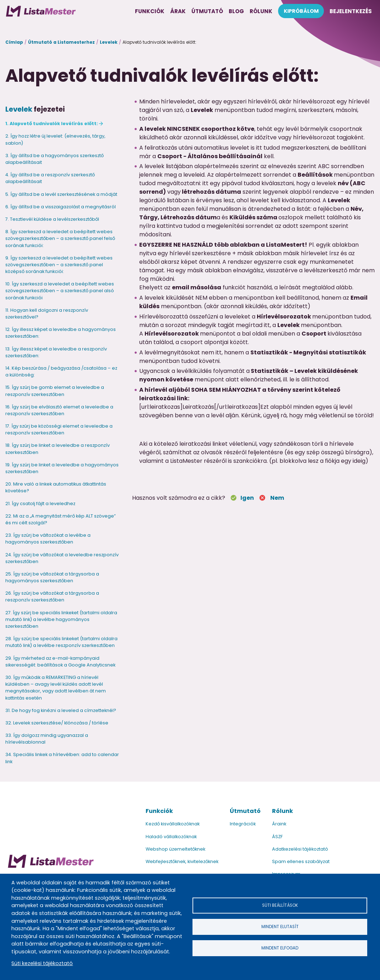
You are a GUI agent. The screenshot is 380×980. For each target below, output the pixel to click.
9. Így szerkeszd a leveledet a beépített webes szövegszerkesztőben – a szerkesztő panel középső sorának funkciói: (59, 265)
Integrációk (243, 824)
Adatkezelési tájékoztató (300, 849)
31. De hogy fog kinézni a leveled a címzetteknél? (61, 710)
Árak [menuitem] (178, 11)
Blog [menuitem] (236, 11)
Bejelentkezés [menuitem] (351, 11)
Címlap (14, 42)
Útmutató (245, 811)
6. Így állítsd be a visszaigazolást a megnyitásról (61, 207)
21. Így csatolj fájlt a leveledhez (40, 504)
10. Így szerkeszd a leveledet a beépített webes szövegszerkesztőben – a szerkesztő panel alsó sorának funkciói (60, 291)
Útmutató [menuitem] (207, 11)
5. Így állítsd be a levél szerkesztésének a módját (61, 194)
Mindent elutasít (280, 927)
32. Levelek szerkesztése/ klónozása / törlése (57, 723)
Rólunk (283, 811)
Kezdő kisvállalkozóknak (173, 824)
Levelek (109, 42)
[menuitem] (41, 11)
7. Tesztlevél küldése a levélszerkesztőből (52, 219)
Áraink (279, 824)
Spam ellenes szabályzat (301, 861)
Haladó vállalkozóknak (171, 837)
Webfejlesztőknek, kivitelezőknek (182, 861)
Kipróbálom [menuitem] (301, 11)
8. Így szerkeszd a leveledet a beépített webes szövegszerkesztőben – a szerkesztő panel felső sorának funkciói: (60, 238)
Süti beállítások (280, 904)
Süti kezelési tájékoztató (42, 963)
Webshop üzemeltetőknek (175, 849)
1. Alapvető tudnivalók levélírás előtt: (52, 124)
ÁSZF (277, 837)
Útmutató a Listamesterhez (61, 42)
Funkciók (159, 811)
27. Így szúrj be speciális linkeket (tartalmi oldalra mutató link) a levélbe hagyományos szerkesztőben (61, 619)
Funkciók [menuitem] (150, 11)
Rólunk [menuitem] (261, 11)
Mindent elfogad (280, 949)
